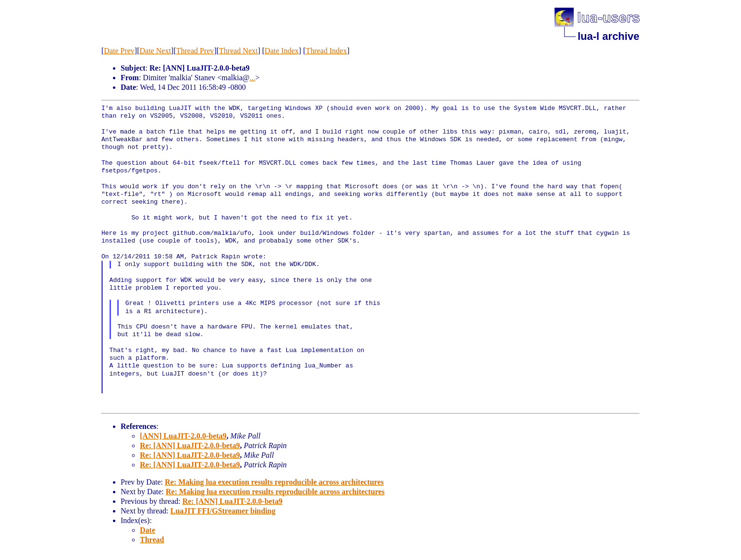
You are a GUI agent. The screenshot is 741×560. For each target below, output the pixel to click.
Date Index (282, 51)
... (252, 78)
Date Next (155, 51)
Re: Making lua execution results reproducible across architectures (274, 482)
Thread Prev (195, 51)
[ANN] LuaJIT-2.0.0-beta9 (183, 436)
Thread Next (238, 51)
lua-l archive (608, 36)
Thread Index (326, 51)
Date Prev (119, 51)
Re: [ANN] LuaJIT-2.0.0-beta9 (190, 445)
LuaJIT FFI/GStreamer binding (223, 511)
